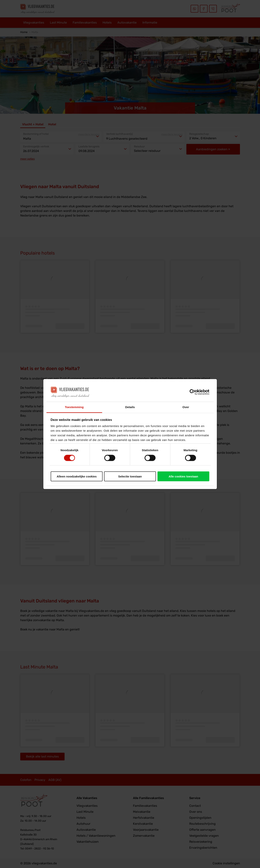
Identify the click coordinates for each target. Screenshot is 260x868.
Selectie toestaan (130, 476)
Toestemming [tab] (74, 407)
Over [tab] (186, 407)
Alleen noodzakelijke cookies (77, 476)
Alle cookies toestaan (183, 476)
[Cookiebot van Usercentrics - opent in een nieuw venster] (192, 392)
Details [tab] (130, 407)
